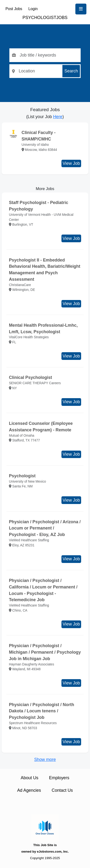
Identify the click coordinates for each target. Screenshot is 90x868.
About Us (29, 778)
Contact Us (62, 790)
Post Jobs (14, 9)
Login (33, 9)
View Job (71, 163)
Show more (45, 759)
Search (71, 71)
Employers (59, 778)
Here (58, 117)
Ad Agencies (29, 790)
